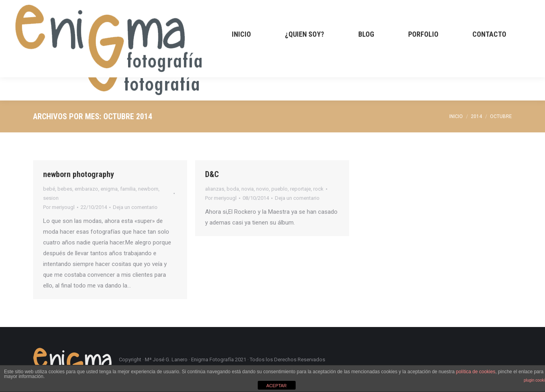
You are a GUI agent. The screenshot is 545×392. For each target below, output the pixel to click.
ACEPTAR (276, 386)
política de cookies (476, 372)
